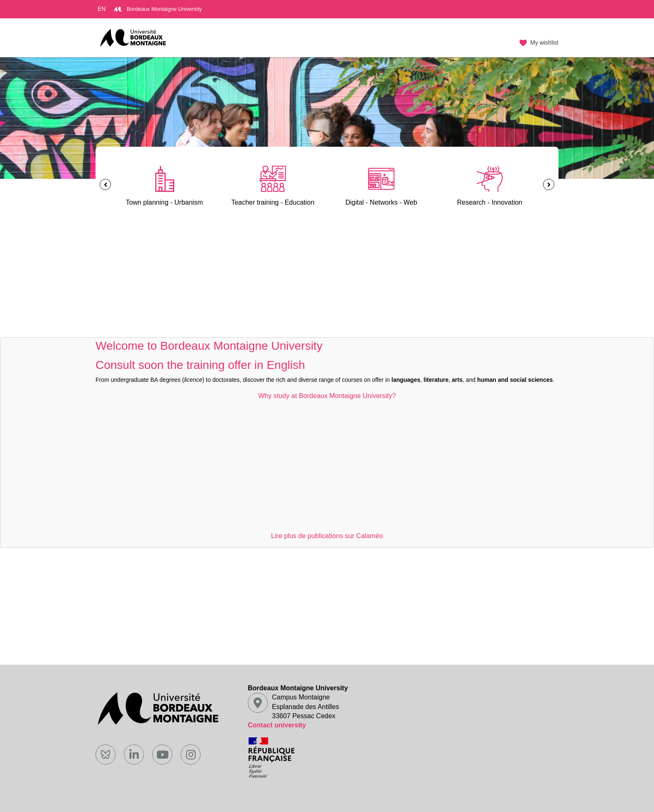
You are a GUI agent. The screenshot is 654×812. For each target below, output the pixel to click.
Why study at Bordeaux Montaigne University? (327, 396)
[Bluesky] (106, 754)
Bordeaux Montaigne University (158, 9)
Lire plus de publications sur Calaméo (327, 536)
